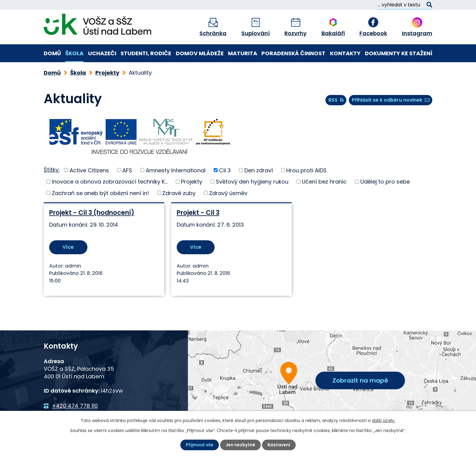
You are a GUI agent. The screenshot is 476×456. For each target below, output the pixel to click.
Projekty (107, 73)
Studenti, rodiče (146, 53)
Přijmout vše (200, 445)
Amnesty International (176, 170)
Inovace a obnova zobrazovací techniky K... (110, 182)
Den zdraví (259, 170)
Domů (52, 53)
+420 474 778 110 (75, 406)
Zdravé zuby (179, 193)
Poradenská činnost (293, 53)
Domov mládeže (200, 53)
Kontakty (345, 53)
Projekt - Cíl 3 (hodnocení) (92, 213)
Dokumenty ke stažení (399, 53)
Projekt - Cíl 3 (198, 213)
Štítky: (52, 170)
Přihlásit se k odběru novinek (391, 100)
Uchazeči (102, 53)
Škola (74, 53)
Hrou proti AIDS (306, 170)
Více (68, 247)
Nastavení (279, 445)
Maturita (243, 53)
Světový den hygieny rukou (252, 182)
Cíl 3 (225, 170)
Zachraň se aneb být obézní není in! (100, 193)
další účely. (384, 421)
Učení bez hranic (324, 182)
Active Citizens (89, 170)
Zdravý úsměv (228, 193)
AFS (127, 170)
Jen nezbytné (240, 445)
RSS (336, 100)
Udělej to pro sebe (385, 182)
